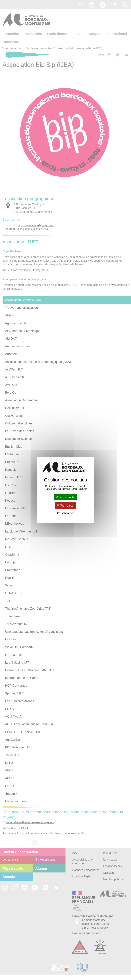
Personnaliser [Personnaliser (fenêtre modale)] (65, 513)
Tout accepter (65, 497)
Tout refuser (66, 506)
